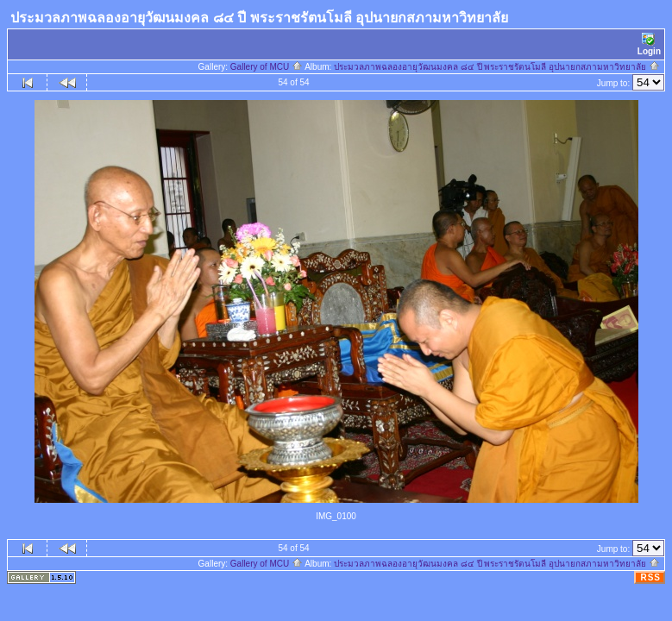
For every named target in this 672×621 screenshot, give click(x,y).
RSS (650, 577)
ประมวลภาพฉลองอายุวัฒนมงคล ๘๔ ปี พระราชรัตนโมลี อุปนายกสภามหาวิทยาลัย (497, 67)
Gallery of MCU (267, 67)
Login (649, 44)
